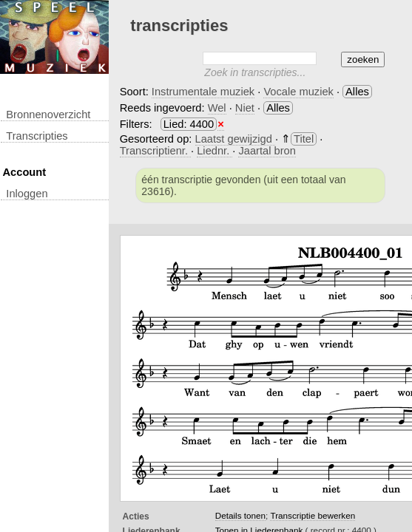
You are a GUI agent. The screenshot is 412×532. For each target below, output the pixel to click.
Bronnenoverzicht (48, 115)
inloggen (27, 194)
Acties (136, 516)
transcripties (37, 136)
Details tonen (240, 515)
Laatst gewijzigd (235, 139)
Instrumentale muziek (203, 92)
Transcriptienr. (155, 151)
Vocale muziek (298, 92)
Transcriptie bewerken (313, 515)
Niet (245, 108)
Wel (217, 108)
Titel (304, 139)
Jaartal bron (267, 151)
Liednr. (215, 151)
